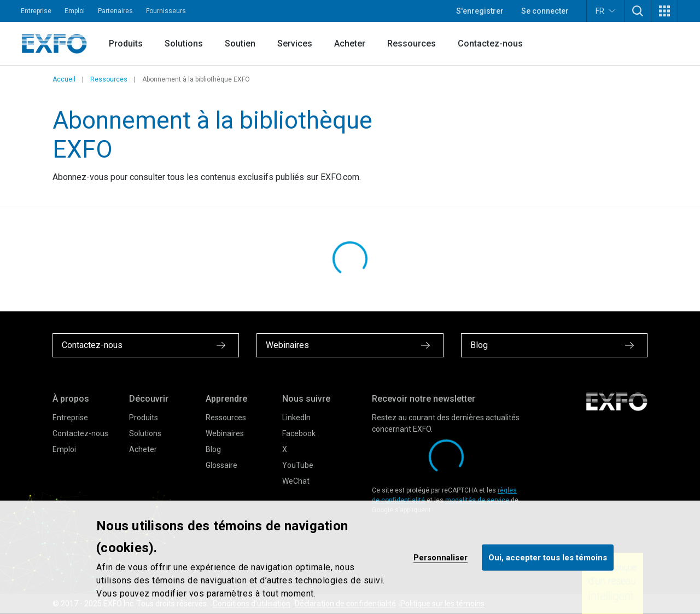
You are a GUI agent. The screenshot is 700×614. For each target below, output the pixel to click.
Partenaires (115, 11)
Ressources (412, 44)
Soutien (240, 44)
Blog (213, 449)
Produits (126, 44)
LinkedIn (296, 418)
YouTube (298, 465)
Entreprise (36, 11)
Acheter (350, 44)
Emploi (75, 11)
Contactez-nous (490, 44)
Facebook (299, 433)
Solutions (184, 44)
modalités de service (477, 500)
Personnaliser (441, 557)
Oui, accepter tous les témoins (548, 557)
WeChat (296, 481)
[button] (638, 11)
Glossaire (221, 465)
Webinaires (225, 433)
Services (295, 44)
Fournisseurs (166, 11)
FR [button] (605, 11)
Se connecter (545, 11)
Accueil (64, 79)
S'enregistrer (480, 11)
